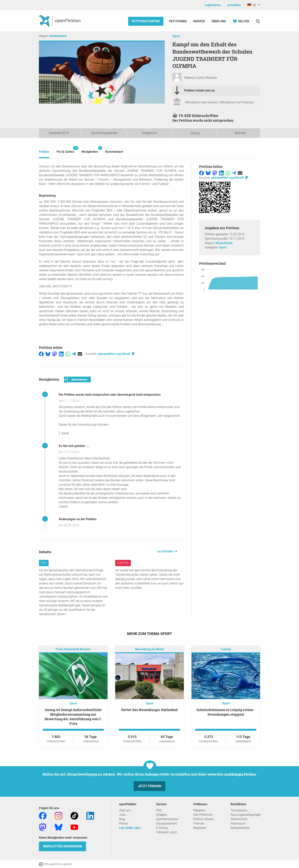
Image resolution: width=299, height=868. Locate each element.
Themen (199, 823)
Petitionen (178, 21)
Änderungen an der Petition (78, 519)
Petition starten (146, 21)
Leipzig (226, 649)
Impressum (238, 823)
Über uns (125, 810)
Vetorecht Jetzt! (167, 832)
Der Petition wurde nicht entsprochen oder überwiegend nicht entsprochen (110, 395)
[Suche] (258, 21)
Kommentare (114, 152)
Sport (176, 36)
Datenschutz (239, 819)
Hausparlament (167, 823)
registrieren (213, 5)
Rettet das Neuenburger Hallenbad (149, 710)
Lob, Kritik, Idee (130, 828)
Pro (44, 563)
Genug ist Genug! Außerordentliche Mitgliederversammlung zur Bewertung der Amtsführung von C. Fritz (73, 717)
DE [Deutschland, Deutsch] (252, 5)
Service (199, 21)
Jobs (122, 815)
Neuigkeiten (90, 150)
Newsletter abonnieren (62, 846)
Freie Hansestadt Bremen (73, 649)
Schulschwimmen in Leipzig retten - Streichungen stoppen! (226, 712)
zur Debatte (165, 551)
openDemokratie (167, 819)
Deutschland (58, 36)
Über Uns (219, 21)
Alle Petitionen (203, 815)
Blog (122, 819)
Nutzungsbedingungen (246, 815)
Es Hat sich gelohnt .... (74, 446)
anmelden (234, 5)
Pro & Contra (65, 150)
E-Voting (162, 828)
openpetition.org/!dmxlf (116, 354)
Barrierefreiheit (240, 828)
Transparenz (239, 810)
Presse (123, 823)
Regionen (200, 828)
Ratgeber (199, 810)
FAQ (159, 810)
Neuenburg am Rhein (149, 649)
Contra (123, 563)
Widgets (162, 815)
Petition (44, 152)
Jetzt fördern (149, 786)
